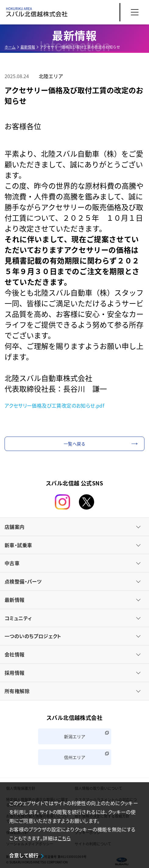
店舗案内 (15, 527)
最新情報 (28, 47)
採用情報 (15, 673)
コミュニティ (18, 618)
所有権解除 (17, 691)
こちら (64, 838)
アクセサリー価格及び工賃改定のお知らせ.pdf (54, 405)
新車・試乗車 (18, 545)
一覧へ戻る (74, 444)
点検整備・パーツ (23, 581)
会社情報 (15, 654)
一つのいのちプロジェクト (33, 636)
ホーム (10, 47)
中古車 (12, 563)
